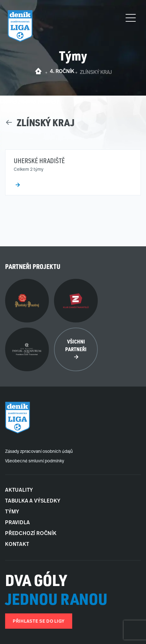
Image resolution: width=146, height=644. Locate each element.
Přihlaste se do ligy (39, 622)
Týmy (12, 512)
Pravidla (17, 523)
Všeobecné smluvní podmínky (35, 461)
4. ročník (62, 72)
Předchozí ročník (31, 534)
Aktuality (19, 490)
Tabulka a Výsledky (33, 501)
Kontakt (17, 545)
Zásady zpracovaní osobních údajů (39, 452)
